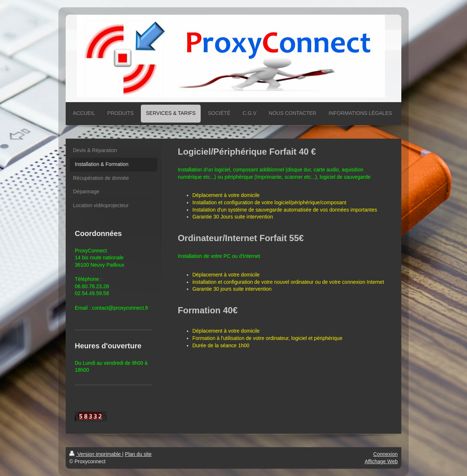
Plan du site (138, 454)
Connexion (385, 454)
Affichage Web (381, 461)
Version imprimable (96, 454)
